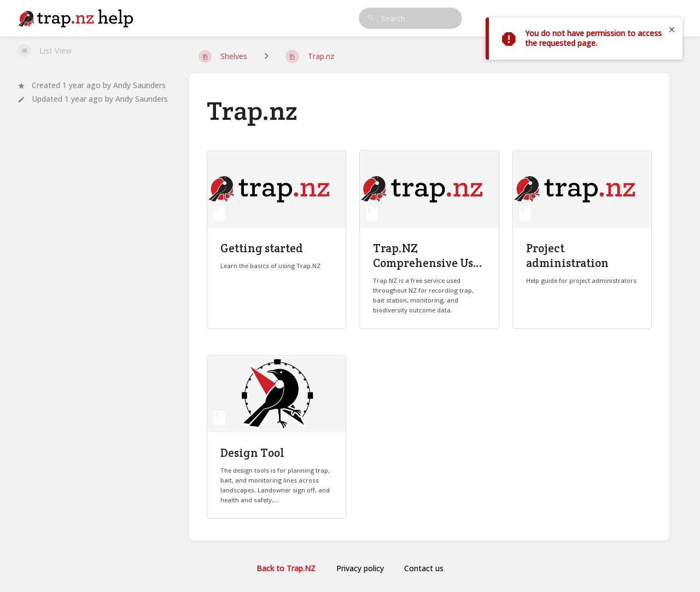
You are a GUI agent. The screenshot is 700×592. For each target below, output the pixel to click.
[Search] (371, 18)
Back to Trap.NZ (286, 568)
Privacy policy (360, 568)
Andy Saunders (139, 85)
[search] (411, 18)
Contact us (424, 568)
